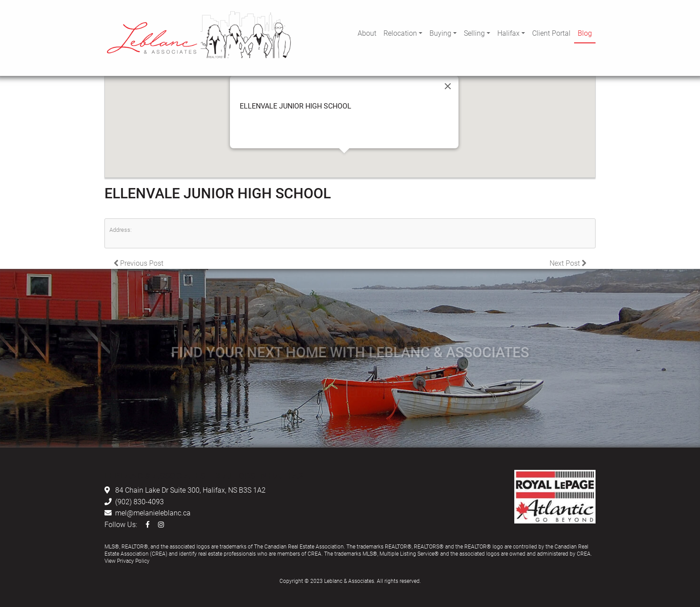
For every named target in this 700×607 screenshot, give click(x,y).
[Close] (448, 86)
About (367, 33)
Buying (440, 33)
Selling (474, 33)
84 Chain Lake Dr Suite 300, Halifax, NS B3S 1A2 (190, 490)
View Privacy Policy (127, 561)
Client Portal (551, 33)
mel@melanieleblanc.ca (153, 513)
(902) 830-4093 (140, 501)
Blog (585, 33)
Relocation (400, 33)
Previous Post (138, 263)
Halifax (508, 33)
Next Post (568, 263)
